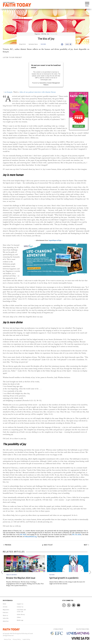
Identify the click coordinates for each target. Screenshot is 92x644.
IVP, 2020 (23, 535)
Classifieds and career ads (21, 611)
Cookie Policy (26, 639)
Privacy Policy (17, 639)
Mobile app (20, 620)
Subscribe (6, 618)
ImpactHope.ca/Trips (55, 240)
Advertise (6, 621)
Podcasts (6, 612)
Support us (20, 604)
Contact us (20, 607)
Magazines (37, 34)
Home (5, 604)
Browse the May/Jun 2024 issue (21, 578)
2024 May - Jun (45, 34)
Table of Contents (12, 575)
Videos (19, 617)
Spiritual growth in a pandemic (64, 578)
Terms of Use (7, 639)
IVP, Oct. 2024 (76, 535)
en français (9, 92)
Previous (8, 545)
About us (5, 615)
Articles (5, 607)
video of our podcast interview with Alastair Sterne (38, 92)
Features (43, 44)
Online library (21, 615)
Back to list (48, 545)
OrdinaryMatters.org (30, 537)
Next (86, 545)
